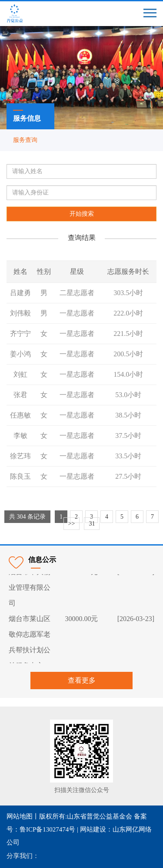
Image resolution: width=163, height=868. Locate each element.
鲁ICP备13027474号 (47, 829)
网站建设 (93, 829)
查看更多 (82, 680)
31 (92, 524)
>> (72, 524)
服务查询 (25, 140)
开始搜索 (82, 214)
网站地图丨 (23, 816)
